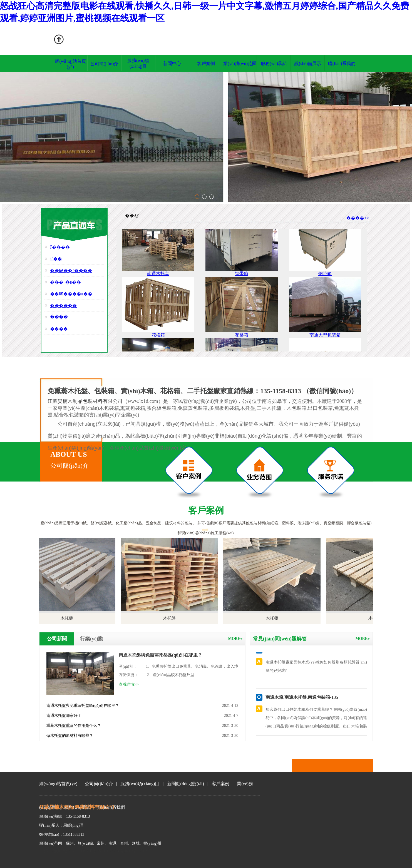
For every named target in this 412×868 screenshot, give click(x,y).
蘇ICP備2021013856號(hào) (106, 851)
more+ (235, 639)
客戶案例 (206, 63)
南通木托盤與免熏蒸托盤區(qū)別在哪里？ (83, 706)
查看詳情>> (129, 684)
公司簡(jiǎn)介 (104, 64)
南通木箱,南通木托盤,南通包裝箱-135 (302, 697)
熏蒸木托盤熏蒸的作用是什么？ (74, 726)
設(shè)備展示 (308, 63)
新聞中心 (172, 63)
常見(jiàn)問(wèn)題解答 (280, 639)
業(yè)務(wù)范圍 (240, 63)
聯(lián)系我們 (342, 63)
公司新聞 (57, 639)
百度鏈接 (143, 851)
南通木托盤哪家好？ (64, 716)
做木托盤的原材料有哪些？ (70, 736)
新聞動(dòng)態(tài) (186, 784)
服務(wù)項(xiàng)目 (140, 784)
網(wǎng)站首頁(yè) (58, 784)
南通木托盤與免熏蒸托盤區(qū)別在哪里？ (160, 655)
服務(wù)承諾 (274, 63)
